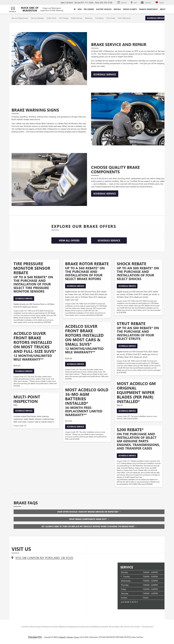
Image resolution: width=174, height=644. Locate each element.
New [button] (80, 9)
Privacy (77, 637)
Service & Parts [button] (130, 9)
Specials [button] (117, 9)
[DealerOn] (35, 637)
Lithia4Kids (94, 627)
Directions (46, 627)
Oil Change (64, 18)
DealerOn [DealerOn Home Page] (63, 637)
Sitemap (70, 637)
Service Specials (37, 18)
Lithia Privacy (35, 627)
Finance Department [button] (148, 9)
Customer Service (107, 627)
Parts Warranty (124, 18)
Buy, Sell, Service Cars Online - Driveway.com (135, 627)
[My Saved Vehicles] (160, 3)
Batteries (89, 18)
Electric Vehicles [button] (104, 9)
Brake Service (77, 18)
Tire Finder (111, 18)
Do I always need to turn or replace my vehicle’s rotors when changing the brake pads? (89, 526)
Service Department (20, 18)
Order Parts (51, 18)
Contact (25, 627)
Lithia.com (84, 627)
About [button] (163, 9)
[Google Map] (63, 584)
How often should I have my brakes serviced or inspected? (89, 512)
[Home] (75, 9)
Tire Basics (99, 18)
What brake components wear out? (89, 519)
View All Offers (69, 240)
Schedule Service (156, 18)
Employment (73, 627)
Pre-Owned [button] (89, 9)
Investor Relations (59, 627)
